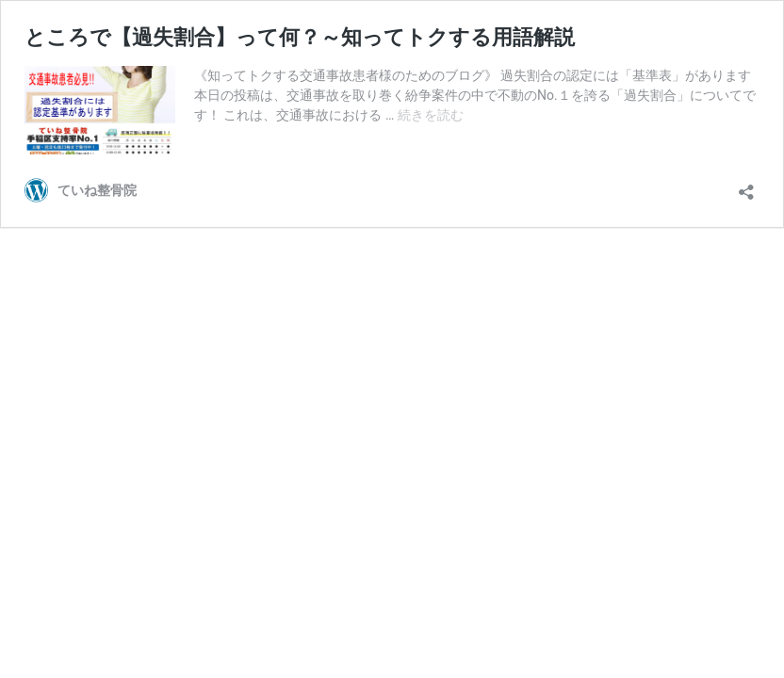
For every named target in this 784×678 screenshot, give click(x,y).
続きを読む (431, 115)
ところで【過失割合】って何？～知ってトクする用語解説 (300, 37)
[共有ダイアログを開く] (746, 186)
